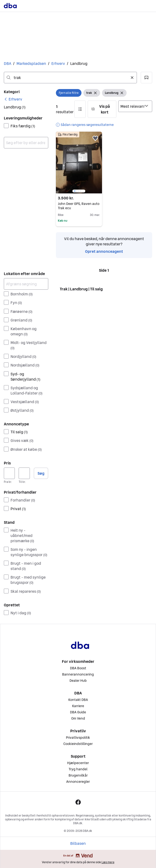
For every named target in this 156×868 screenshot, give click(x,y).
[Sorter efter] (135, 106)
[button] (146, 78)
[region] (79, 163)
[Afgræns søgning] (26, 284)
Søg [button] (41, 473)
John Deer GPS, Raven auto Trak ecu (79, 206)
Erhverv (58, 63)
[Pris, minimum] (9, 473)
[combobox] (70, 78)
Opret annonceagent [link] (104, 251)
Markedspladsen (31, 63)
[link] (13, 99)
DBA (8, 63)
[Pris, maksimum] (24, 473)
